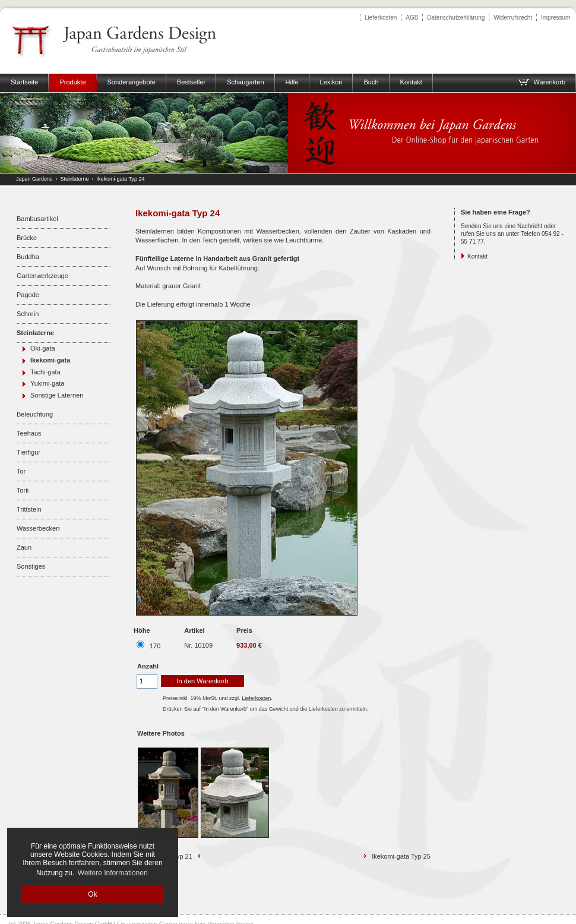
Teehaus (29, 433)
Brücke (27, 238)
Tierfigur (29, 452)
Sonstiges (31, 566)
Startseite (24, 82)
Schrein (28, 314)
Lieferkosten (381, 18)
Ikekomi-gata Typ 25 (401, 856)
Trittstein (29, 509)
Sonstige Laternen (57, 395)
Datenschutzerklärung (456, 18)
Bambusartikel (37, 219)
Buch (371, 82)
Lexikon (331, 82)
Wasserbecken (38, 528)
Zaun (24, 547)
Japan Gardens (34, 179)
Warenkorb (542, 82)
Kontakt (477, 256)
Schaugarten (245, 82)
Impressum (556, 18)
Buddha (28, 257)
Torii (23, 490)
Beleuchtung (35, 414)
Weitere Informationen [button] (113, 873)
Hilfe (292, 82)
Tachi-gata (45, 372)
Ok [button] (92, 894)
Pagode (28, 295)
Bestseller (191, 82)
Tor (21, 471)
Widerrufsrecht (513, 18)
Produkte (72, 82)
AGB (412, 18)
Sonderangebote (132, 82)
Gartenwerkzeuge (42, 276)
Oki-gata (43, 348)
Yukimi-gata (47, 383)
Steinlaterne (75, 179)
